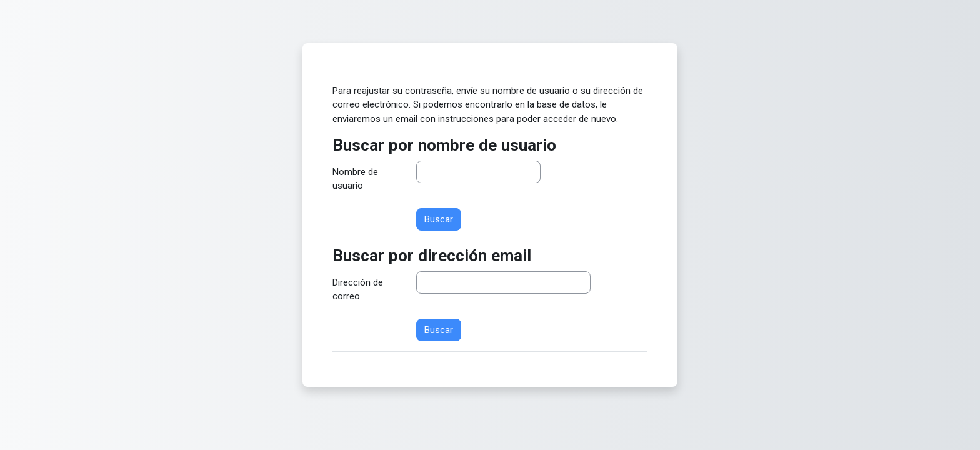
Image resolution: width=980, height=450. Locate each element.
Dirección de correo (358, 290)
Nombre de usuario (355, 179)
